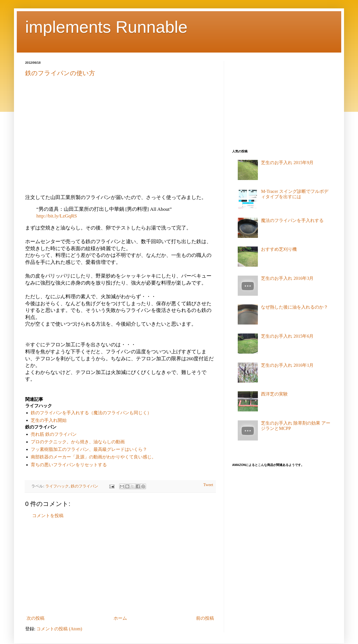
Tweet (208, 485)
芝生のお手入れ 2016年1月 (287, 365)
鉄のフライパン (84, 486)
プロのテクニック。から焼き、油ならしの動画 (78, 442)
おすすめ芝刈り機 (279, 249)
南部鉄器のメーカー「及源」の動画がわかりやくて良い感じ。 (93, 457)
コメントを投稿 (48, 516)
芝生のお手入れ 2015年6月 (287, 336)
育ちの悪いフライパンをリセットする (69, 465)
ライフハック (57, 486)
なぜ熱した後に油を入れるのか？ (295, 307)
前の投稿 (205, 618)
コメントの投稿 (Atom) (59, 629)
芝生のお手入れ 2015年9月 (287, 163)
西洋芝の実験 (274, 394)
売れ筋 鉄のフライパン (54, 434)
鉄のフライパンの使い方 (60, 73)
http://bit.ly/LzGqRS (57, 216)
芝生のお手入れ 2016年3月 (287, 278)
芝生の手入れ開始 (49, 420)
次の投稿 (36, 618)
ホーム (120, 618)
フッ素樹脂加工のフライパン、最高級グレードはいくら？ (89, 449)
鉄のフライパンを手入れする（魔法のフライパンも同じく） (91, 413)
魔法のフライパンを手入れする (292, 220)
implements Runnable (106, 27)
